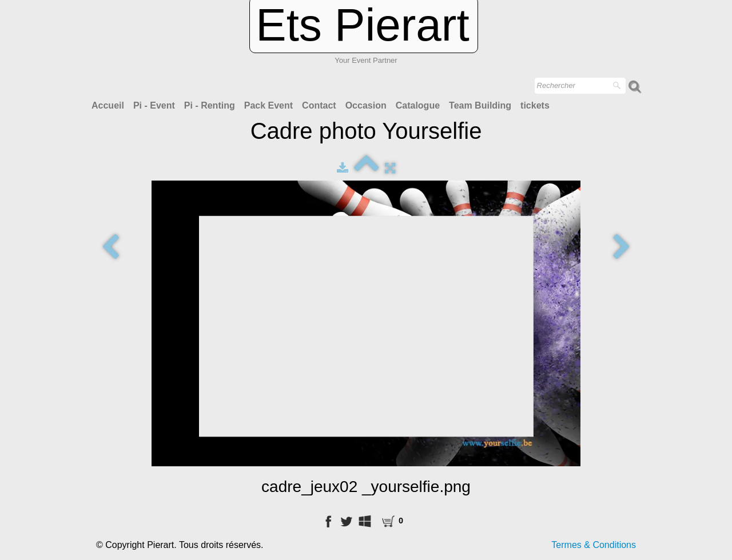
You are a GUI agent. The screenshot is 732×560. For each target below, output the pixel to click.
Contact (319, 105)
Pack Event (268, 105)
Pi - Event (154, 105)
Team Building (480, 105)
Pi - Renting (210, 105)
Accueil (108, 105)
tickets (535, 105)
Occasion (366, 105)
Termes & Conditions (594, 545)
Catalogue (418, 105)
